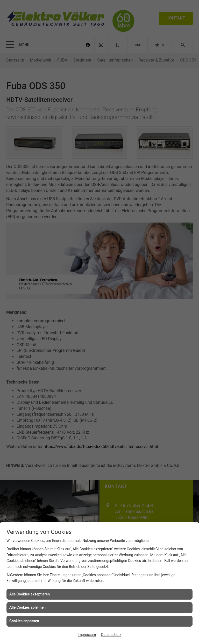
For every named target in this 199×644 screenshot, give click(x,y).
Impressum (87, 635)
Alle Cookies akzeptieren (30, 594)
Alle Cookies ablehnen (27, 607)
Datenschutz (111, 635)
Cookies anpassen (24, 621)
